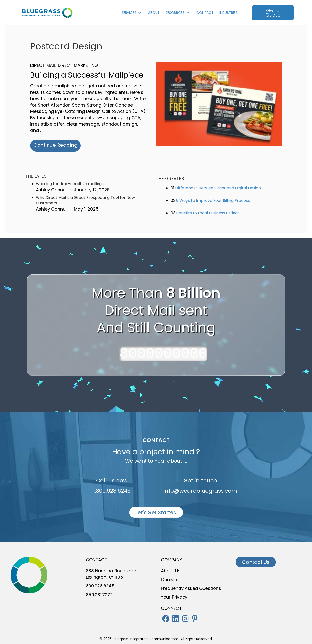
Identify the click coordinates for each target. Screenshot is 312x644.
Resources (175, 13)
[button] (166, 619)
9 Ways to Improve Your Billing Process (213, 200)
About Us (171, 571)
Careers (170, 580)
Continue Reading (57, 145)
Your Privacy (174, 597)
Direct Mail (43, 65)
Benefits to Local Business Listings (208, 213)
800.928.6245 (100, 586)
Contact (205, 13)
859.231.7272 (99, 595)
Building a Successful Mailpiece (87, 75)
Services (129, 13)
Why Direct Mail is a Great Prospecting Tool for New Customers (85, 200)
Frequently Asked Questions (191, 588)
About (154, 13)
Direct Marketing (78, 65)
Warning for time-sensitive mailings (70, 184)
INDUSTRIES (228, 13)
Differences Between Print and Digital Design (218, 188)
